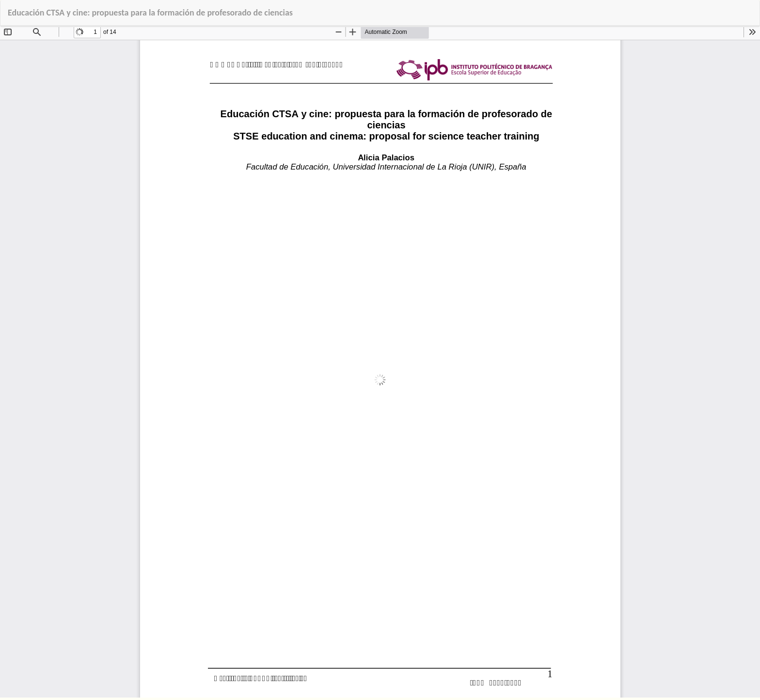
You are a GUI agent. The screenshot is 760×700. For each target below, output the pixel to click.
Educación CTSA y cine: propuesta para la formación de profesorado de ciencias (150, 13)
